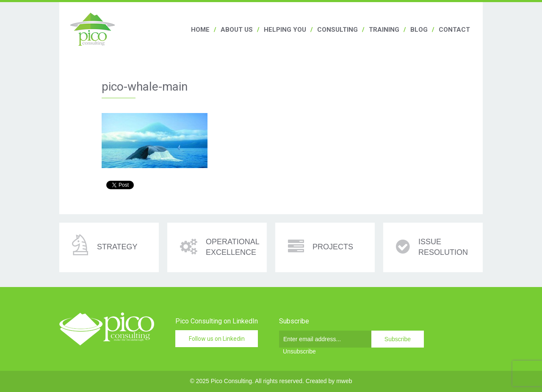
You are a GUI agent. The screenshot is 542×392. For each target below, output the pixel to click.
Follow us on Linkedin (217, 339)
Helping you (285, 30)
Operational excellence (232, 247)
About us (237, 30)
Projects (333, 247)
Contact (454, 30)
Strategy (117, 247)
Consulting (337, 30)
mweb (344, 381)
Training (384, 30)
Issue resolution (443, 247)
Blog (419, 30)
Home (200, 30)
